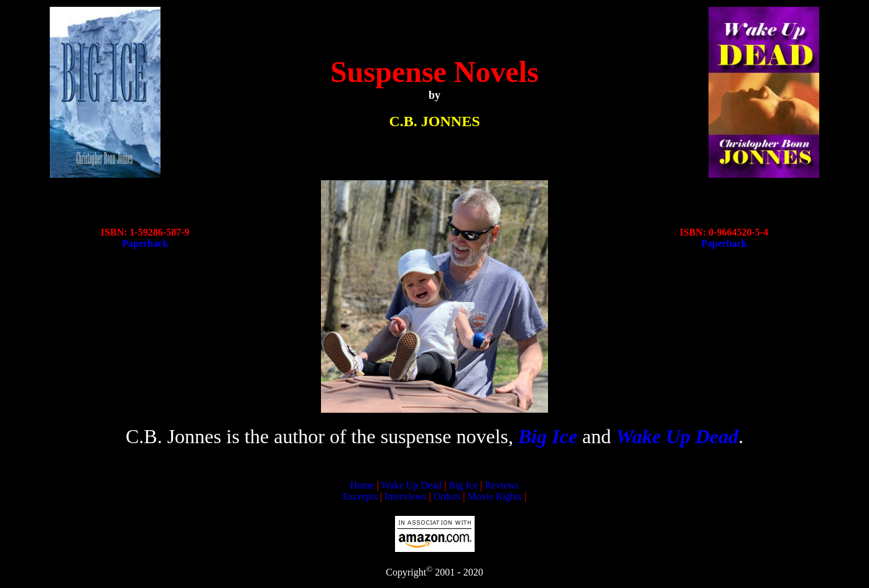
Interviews (406, 496)
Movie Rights (495, 496)
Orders (447, 496)
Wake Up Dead (411, 485)
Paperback (145, 243)
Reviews (502, 485)
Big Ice (463, 485)
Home (362, 485)
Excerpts (360, 496)
